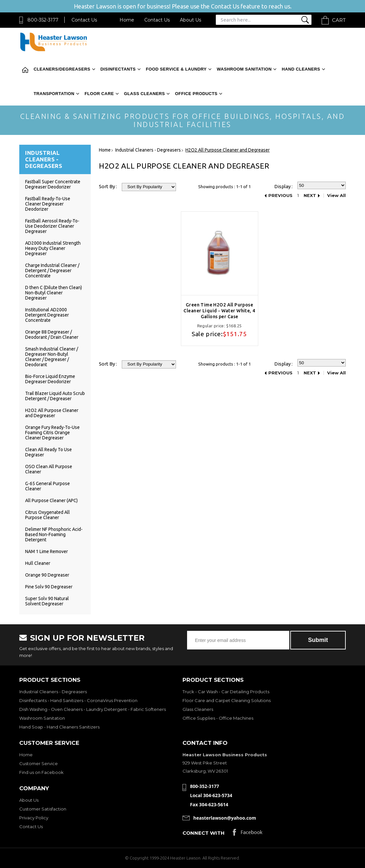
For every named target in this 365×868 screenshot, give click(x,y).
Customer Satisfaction (43, 809)
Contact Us (84, 20)
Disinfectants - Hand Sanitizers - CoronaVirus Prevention (78, 700)
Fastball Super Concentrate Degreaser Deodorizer (53, 184)
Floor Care (99, 94)
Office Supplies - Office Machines (218, 718)
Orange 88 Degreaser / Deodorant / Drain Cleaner (52, 335)
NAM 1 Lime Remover (47, 551)
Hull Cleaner (38, 563)
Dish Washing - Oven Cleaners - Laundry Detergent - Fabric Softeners (93, 709)
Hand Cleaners (301, 69)
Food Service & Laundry (176, 69)
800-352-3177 (43, 20)
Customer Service (39, 763)
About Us (190, 20)
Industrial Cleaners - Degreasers (53, 692)
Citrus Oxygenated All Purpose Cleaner (48, 515)
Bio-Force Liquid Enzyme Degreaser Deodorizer (50, 379)
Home (127, 20)
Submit (318, 640)
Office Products (196, 94)
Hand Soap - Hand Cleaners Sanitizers (59, 727)
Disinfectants (118, 69)
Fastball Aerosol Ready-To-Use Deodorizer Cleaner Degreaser (52, 226)
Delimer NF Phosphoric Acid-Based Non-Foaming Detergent (54, 534)
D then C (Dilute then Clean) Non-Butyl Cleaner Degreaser (54, 293)
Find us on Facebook (41, 772)
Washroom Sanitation (244, 69)
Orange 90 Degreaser (47, 575)
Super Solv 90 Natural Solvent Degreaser (47, 601)
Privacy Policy (34, 818)
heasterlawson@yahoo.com (225, 818)
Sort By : (108, 186)
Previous (280, 196)
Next (310, 196)
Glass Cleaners (144, 94)
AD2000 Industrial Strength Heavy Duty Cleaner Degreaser (53, 248)
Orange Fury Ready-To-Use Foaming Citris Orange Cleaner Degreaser (52, 433)
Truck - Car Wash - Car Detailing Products (226, 692)
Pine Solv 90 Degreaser (49, 587)
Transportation (54, 94)
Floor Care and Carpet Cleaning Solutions (227, 700)
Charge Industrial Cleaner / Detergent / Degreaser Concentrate (52, 270)
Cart (339, 20)
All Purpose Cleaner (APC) (51, 500)
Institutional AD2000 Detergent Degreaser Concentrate (47, 315)
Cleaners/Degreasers (62, 69)
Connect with (204, 833)
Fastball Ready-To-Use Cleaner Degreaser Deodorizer (48, 204)
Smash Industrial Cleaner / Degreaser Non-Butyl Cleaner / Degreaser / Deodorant (52, 357)
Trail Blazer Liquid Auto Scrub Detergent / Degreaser (55, 396)
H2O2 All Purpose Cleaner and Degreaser (52, 413)
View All (336, 196)
